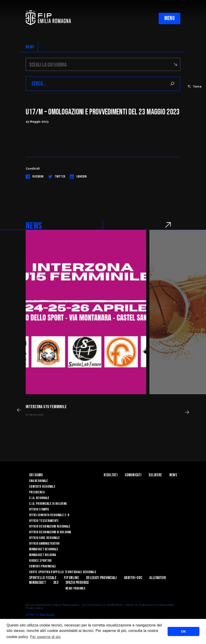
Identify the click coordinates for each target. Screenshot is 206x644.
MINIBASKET (38, 583)
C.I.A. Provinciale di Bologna (48, 504)
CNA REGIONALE (39, 481)
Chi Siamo (36, 475)
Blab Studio (47, 614)
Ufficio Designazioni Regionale (50, 527)
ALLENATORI (158, 578)
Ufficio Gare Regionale (44, 538)
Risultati (111, 475)
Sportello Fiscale (43, 578)
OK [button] (183, 631)
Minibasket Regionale (44, 549)
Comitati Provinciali (43, 566)
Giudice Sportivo (40, 561)
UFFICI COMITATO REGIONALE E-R (49, 515)
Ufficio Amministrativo (44, 544)
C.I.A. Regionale (39, 498)
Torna (195, 87)
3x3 (56, 583)
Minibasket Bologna (43, 555)
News (173, 475)
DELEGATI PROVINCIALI (102, 578)
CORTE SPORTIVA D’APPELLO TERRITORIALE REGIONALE (63, 572)
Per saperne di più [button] (45, 637)
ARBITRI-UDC (133, 578)
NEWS (30, 47)
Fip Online (71, 578)
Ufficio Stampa (39, 509)
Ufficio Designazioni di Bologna (50, 532)
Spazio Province (77, 583)
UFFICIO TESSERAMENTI (44, 521)
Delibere (155, 475)
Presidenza (37, 492)
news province (75, 589)
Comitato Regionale (42, 487)
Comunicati (133, 475)
